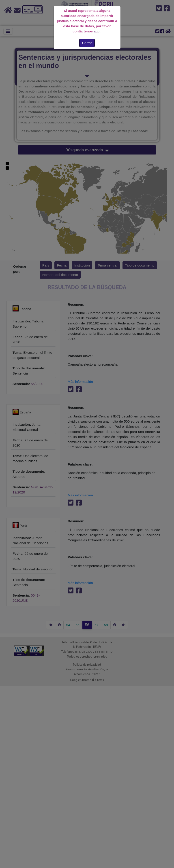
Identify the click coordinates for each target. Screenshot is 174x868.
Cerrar (87, 43)
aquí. (98, 31)
